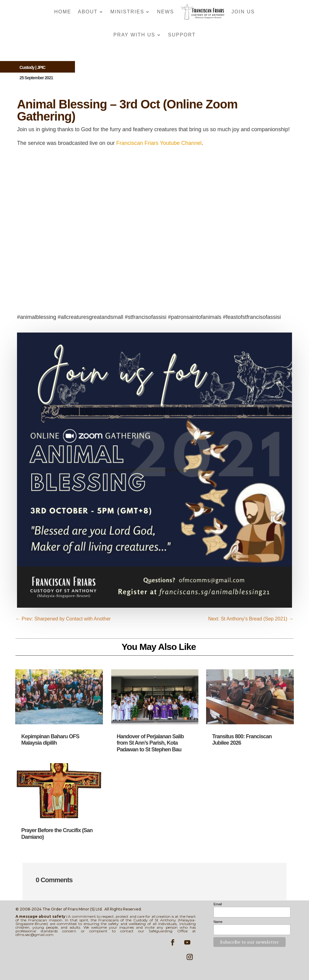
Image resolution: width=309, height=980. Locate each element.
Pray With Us (134, 35)
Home (63, 12)
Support (182, 35)
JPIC (41, 67)
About (88, 12)
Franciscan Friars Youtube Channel (159, 143)
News (165, 12)
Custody (27, 67)
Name (218, 922)
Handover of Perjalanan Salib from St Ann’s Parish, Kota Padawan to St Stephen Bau (150, 743)
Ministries (127, 12)
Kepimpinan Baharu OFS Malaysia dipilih (50, 740)
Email (218, 904)
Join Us (243, 12)
